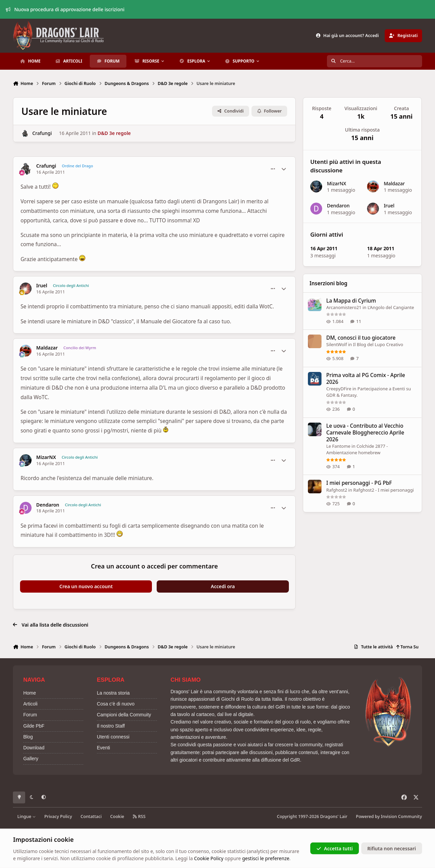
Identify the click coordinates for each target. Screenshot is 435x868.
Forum (30, 715)
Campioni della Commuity (124, 715)
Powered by (389, 816)
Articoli (30, 704)
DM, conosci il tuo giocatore (361, 338)
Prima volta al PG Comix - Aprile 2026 (366, 379)
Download (34, 748)
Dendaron (48, 505)
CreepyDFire (339, 389)
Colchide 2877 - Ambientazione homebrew (357, 449)
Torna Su (407, 647)
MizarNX (46, 457)
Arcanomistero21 (344, 307)
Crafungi (42, 133)
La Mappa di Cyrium (351, 301)
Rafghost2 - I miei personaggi (384, 490)
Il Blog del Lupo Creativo (378, 345)
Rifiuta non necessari (392, 848)
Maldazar (47, 348)
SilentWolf (337, 345)
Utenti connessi (113, 737)
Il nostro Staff (111, 726)
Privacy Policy (58, 816)
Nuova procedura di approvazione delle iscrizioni (65, 9)
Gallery (31, 759)
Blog (28, 737)
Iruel (42, 286)
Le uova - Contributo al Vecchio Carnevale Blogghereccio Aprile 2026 (365, 433)
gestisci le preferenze (266, 858)
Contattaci (91, 816)
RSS (139, 816)
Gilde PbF (34, 726)
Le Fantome (338, 446)
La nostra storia (113, 693)
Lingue (27, 816)
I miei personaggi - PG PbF (359, 483)
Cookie (117, 816)
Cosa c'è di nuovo (116, 704)
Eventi (103, 748)
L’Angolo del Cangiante (391, 307)
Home (29, 693)
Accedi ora (223, 586)
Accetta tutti (335, 848)
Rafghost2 (337, 490)
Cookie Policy (209, 858)
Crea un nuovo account (86, 586)
